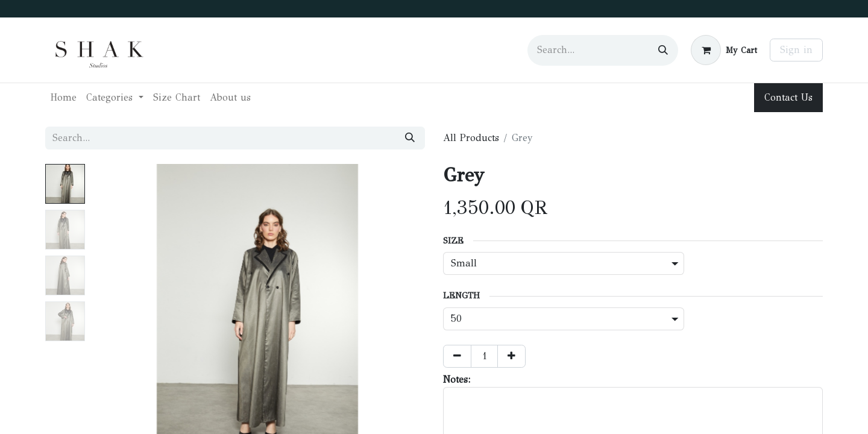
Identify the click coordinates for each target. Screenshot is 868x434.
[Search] (663, 50)
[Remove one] (457, 356)
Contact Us (788, 97)
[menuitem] (63, 98)
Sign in (796, 50)
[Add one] (511, 356)
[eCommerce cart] (724, 50)
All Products (471, 138)
